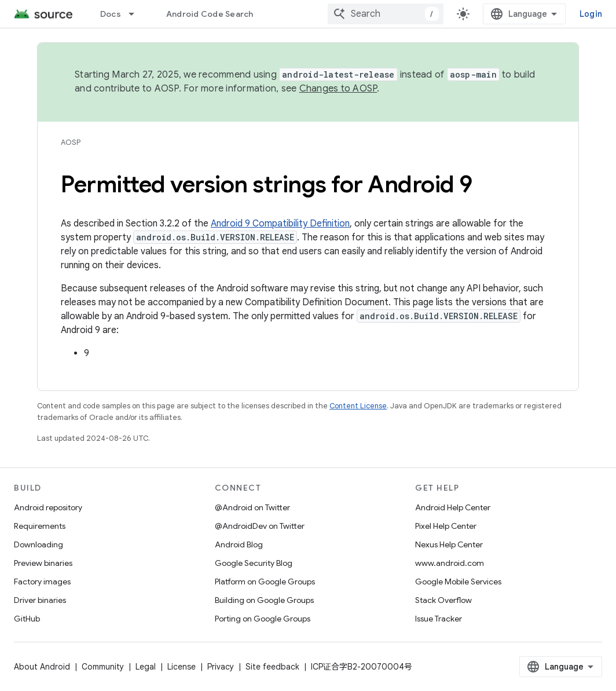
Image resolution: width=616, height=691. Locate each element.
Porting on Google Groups (263, 619)
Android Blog (239, 544)
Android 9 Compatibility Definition (280, 224)
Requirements (40, 526)
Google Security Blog (254, 563)
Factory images (42, 582)
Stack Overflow (443, 600)
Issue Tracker (439, 619)
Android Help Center (453, 507)
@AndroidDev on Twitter (260, 526)
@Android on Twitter (252, 507)
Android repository (48, 507)
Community (103, 667)
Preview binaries (43, 563)
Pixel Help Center (446, 526)
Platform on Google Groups (265, 582)
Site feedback (272, 667)
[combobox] (386, 14)
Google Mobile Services (458, 582)
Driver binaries (40, 600)
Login (591, 14)
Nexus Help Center (449, 544)
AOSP (71, 142)
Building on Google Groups (264, 600)
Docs (111, 14)
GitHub (27, 619)
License (181, 667)
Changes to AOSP (338, 89)
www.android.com (450, 563)
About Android (42, 667)
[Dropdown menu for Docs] (137, 14)
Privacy (221, 667)
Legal (146, 667)
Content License (358, 406)
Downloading (38, 544)
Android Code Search (210, 14)
